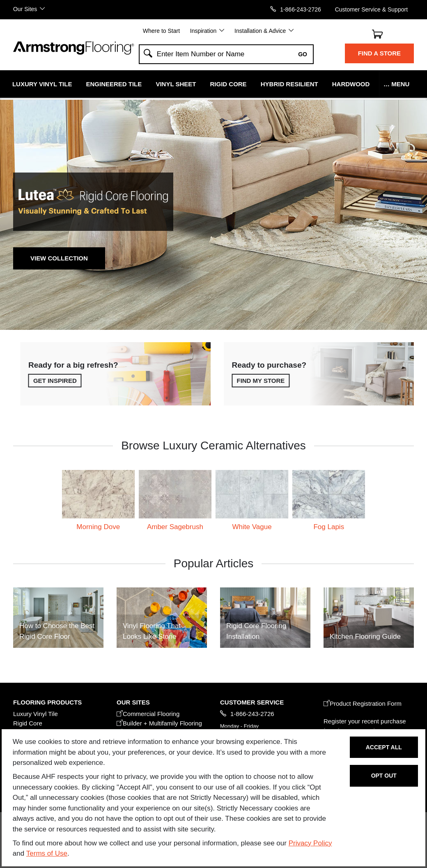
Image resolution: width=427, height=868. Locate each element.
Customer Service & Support (371, 9)
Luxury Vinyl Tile (42, 84)
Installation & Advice (260, 31)
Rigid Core (228, 84)
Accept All (384, 747)
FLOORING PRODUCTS (47, 702)
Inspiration (203, 31)
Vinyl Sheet (176, 84)
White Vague (252, 527)
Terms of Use (47, 853)
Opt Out (384, 776)
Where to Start (161, 31)
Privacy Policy (310, 843)
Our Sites (25, 9)
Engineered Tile (114, 84)
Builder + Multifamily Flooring (159, 723)
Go (303, 54)
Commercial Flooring (148, 714)
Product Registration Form (363, 703)
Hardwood (351, 84)
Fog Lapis (329, 527)
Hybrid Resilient (289, 84)
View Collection (59, 258)
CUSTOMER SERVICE (252, 702)
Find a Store (379, 53)
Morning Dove (98, 527)
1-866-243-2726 (301, 9)
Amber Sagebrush (175, 527)
